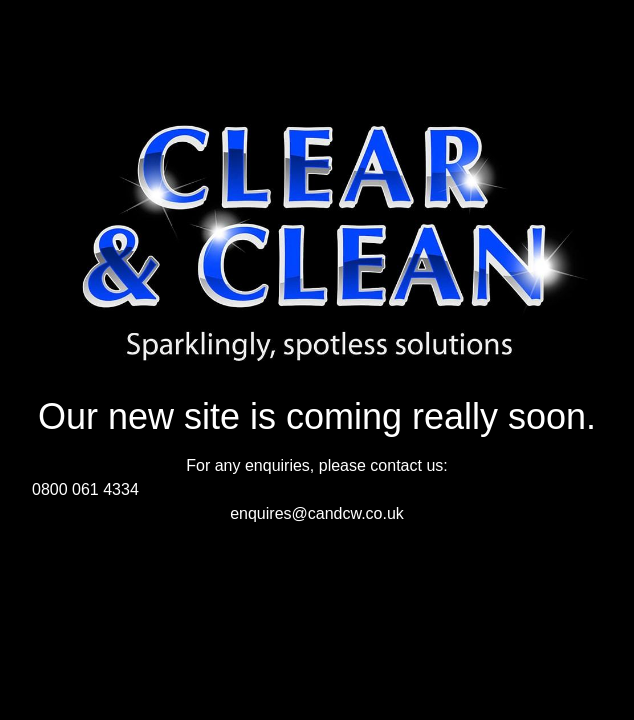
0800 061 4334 (85, 489)
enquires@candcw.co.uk (317, 513)
